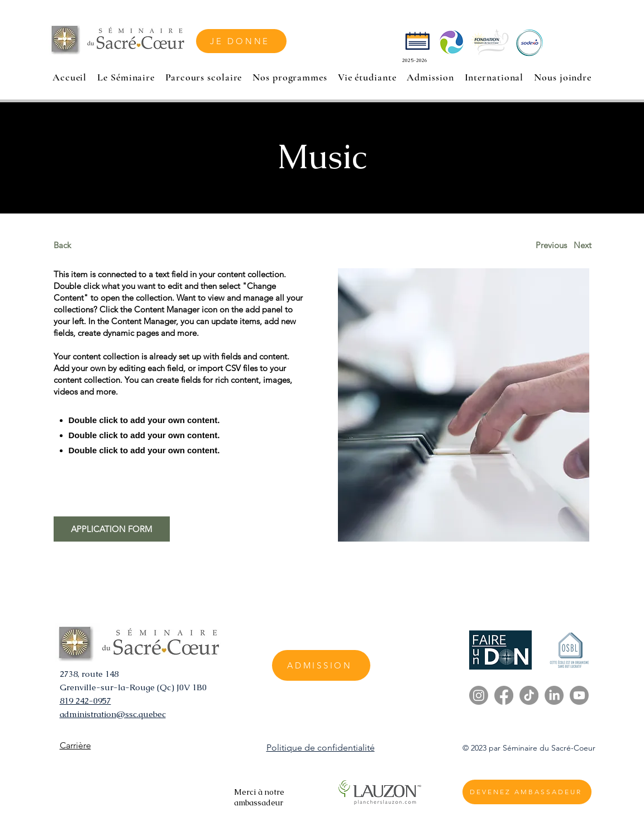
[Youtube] (579, 695)
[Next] (583, 245)
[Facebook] (504, 695)
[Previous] (551, 245)
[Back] (95, 245)
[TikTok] (529, 695)
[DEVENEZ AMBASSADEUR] (527, 792)
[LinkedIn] (554, 695)
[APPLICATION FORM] (112, 529)
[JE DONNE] (241, 41)
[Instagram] (479, 695)
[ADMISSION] (321, 665)
